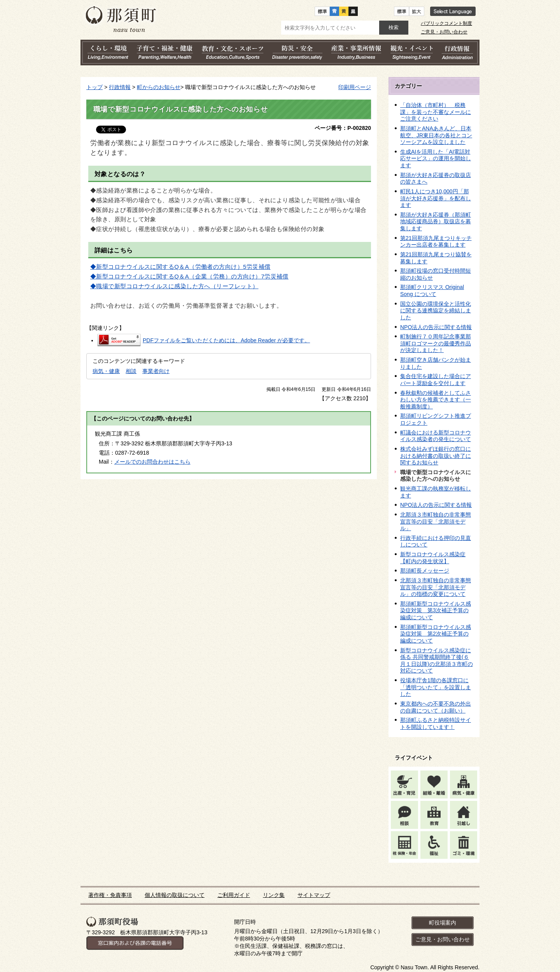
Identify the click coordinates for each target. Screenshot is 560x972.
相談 (131, 371)
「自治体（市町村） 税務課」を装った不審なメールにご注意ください (436, 112)
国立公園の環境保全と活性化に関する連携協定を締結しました (436, 311)
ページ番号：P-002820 (343, 128)
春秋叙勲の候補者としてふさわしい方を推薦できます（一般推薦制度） (436, 400)
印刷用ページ (355, 87)
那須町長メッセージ (425, 571)
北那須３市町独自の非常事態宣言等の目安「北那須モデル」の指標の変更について (436, 587)
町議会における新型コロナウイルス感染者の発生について (436, 436)
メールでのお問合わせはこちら (152, 462)
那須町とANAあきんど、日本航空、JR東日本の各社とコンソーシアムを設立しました (436, 135)
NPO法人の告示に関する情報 (436, 327)
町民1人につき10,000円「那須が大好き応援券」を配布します (436, 198)
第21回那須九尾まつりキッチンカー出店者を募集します (436, 242)
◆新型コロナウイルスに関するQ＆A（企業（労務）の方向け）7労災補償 (189, 277)
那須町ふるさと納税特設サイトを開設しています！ (436, 723)
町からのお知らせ (159, 87)
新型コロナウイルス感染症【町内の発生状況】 (433, 558)
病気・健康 (106, 371)
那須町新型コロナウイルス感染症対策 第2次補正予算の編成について (436, 634)
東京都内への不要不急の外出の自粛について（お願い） (436, 707)
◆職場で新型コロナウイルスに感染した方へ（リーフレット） (174, 286)
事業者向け (156, 371)
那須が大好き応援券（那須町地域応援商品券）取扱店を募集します (436, 222)
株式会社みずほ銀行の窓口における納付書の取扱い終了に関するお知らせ (436, 456)
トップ (94, 87)
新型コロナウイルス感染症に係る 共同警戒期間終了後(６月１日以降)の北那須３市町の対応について (437, 661)
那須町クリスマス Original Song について (432, 291)
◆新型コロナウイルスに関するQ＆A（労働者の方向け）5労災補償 (180, 267)
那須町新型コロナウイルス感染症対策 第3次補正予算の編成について (436, 610)
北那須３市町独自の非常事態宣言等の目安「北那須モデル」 (436, 521)
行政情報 (120, 87)
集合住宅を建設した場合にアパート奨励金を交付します (436, 380)
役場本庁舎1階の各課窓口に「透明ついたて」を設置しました (436, 687)
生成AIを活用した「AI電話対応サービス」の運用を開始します (436, 158)
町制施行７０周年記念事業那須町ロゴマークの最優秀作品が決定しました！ (436, 343)
